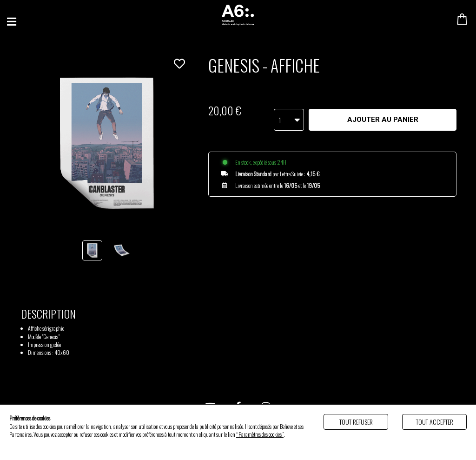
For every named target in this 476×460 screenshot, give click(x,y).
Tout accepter (435, 422)
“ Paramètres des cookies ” (260, 434)
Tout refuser (356, 422)
